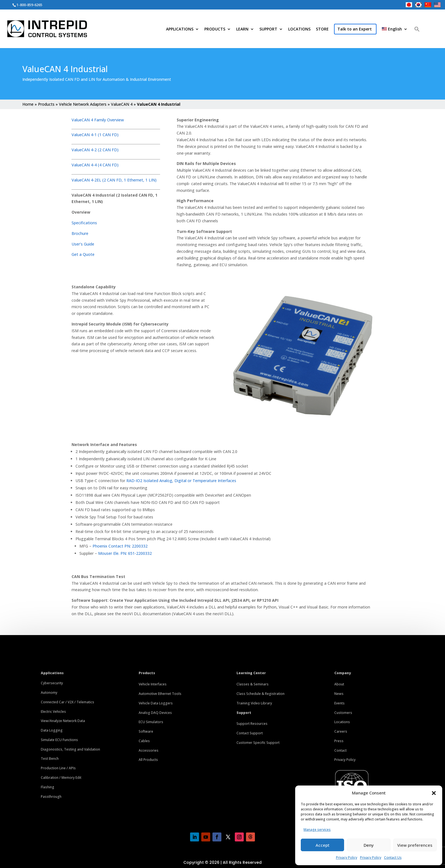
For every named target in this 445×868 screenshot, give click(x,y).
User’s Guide (83, 244)
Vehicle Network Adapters (83, 104)
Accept (323, 845)
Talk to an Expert (355, 29)
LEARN (242, 29)
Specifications (84, 223)
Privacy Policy (347, 858)
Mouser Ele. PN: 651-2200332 (125, 553)
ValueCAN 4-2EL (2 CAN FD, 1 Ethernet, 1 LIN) (114, 180)
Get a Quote (83, 254)
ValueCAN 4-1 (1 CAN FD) (95, 135)
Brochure (80, 233)
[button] (434, 793)
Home (28, 104)
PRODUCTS (215, 29)
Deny (369, 845)
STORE (322, 29)
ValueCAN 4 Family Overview (98, 120)
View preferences (415, 845)
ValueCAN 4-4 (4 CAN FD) (95, 165)
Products (46, 104)
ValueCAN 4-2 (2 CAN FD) (96, 150)
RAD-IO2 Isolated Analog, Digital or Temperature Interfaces (181, 481)
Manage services (317, 830)
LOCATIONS (299, 29)
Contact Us (393, 858)
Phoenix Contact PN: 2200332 (120, 546)
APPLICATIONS (180, 29)
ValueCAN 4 (122, 104)
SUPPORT (268, 29)
